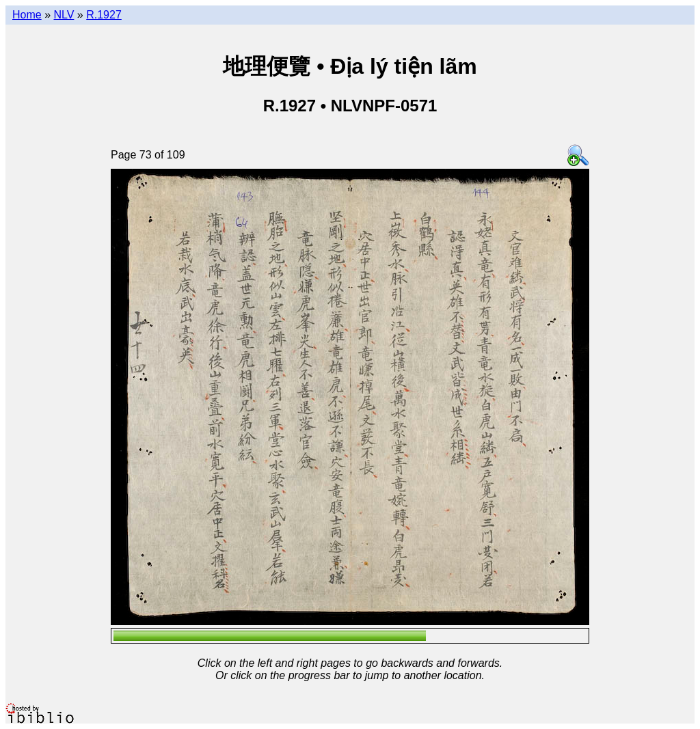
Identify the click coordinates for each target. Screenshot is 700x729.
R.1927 (104, 15)
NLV (64, 15)
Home (27, 15)
